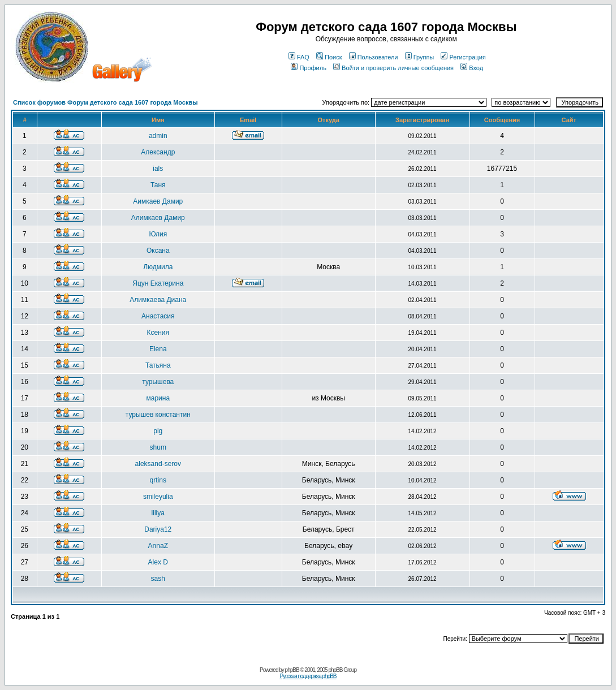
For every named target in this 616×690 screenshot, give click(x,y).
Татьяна (158, 365)
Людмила (158, 267)
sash (158, 579)
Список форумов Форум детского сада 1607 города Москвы (105, 102)
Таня (158, 185)
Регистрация (463, 57)
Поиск (329, 57)
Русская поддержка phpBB (308, 676)
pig (158, 431)
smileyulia (158, 497)
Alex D (158, 562)
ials (158, 169)
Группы (420, 57)
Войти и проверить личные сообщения (393, 68)
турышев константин (158, 415)
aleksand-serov (158, 464)
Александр (158, 152)
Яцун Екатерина (158, 283)
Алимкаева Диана (158, 300)
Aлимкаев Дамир (158, 218)
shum (158, 447)
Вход (472, 68)
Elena (158, 349)
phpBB (292, 670)
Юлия (158, 234)
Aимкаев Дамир (158, 201)
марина (158, 398)
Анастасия (158, 316)
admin (158, 136)
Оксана (158, 251)
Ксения (158, 333)
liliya (158, 513)
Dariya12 (158, 529)
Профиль (309, 68)
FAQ (299, 57)
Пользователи (374, 57)
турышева (158, 382)
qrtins (158, 480)
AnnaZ (158, 546)
